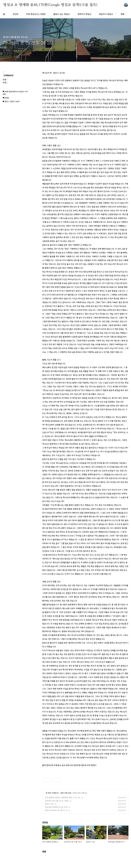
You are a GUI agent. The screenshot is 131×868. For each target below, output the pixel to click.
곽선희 (16, 14)
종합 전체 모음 (66, 793)
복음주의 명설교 (106, 14)
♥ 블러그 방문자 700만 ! (11, 101)
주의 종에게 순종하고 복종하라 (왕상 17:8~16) (63, 797)
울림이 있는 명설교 (62, 14)
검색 (120, 5)
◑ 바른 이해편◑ (52, 793)
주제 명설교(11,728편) (36, 14)
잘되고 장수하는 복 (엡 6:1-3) (56, 810)
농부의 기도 (49, 804)
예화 (123, 14)
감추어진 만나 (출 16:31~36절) (57, 801)
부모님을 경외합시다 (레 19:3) (56, 807)
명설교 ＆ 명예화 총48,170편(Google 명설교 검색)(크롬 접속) (50, 5)
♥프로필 (6, 98)
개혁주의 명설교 (84, 14)
